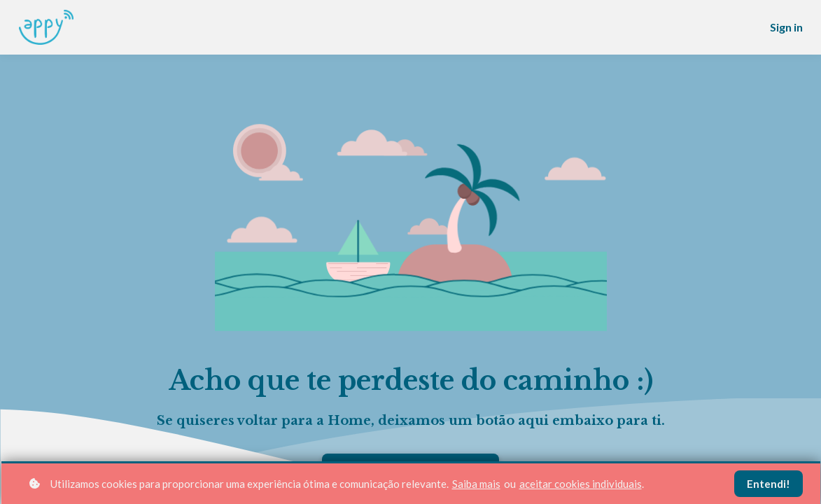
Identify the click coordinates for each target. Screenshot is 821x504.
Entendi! (769, 484)
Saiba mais (476, 484)
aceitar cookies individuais (581, 484)
